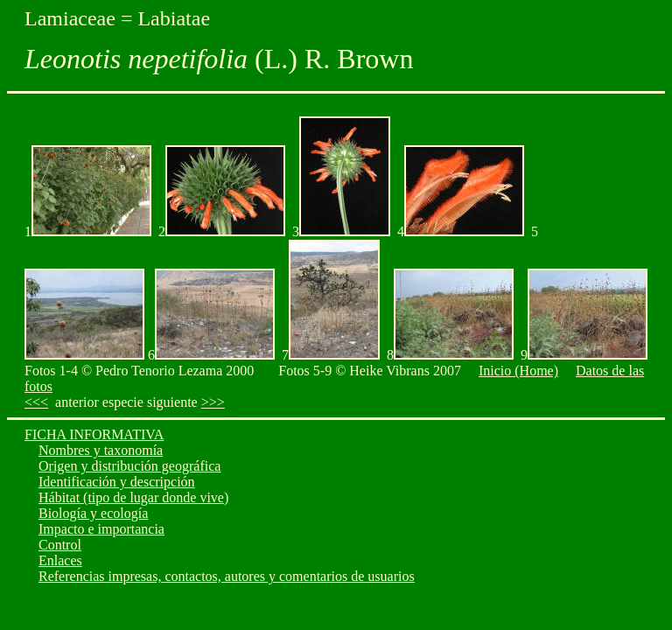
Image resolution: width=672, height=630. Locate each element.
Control (60, 545)
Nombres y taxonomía (101, 450)
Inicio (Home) (518, 371)
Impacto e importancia (101, 529)
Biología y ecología (93, 513)
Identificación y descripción (117, 482)
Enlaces (60, 560)
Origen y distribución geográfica (129, 466)
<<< (36, 402)
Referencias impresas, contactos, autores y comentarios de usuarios (227, 576)
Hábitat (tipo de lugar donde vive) (133, 497)
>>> (213, 402)
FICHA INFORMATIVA (94, 434)
